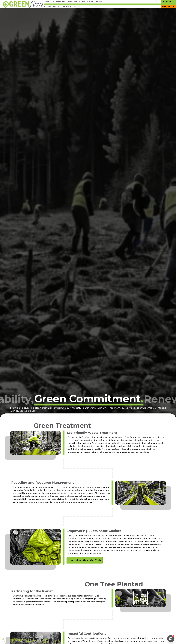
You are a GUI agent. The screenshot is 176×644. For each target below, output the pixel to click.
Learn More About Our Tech (85, 560)
